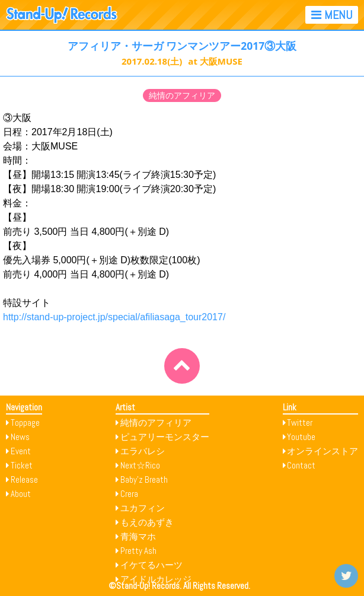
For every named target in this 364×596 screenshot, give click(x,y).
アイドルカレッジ (156, 579)
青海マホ (138, 536)
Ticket (22, 465)
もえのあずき (147, 522)
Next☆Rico (140, 465)
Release (24, 479)
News (20, 437)
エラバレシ (143, 451)
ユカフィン (143, 508)
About (21, 494)
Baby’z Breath (144, 479)
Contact (301, 465)
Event (21, 451)
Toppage (25, 423)
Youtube (301, 437)
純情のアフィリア (182, 95)
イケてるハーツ (151, 565)
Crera (129, 494)
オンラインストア (323, 451)
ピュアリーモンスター (165, 437)
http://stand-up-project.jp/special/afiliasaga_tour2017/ (114, 317)
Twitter (300, 423)
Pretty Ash (138, 551)
